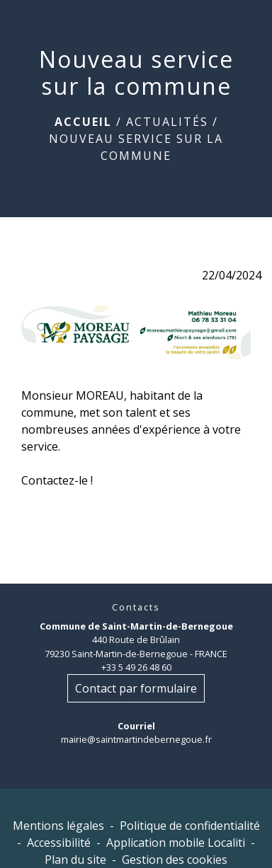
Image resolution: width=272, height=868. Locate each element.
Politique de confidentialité (190, 826)
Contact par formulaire (136, 688)
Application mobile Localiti (176, 843)
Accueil (83, 122)
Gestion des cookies (175, 860)
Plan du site (75, 860)
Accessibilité (59, 843)
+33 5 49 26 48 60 (136, 667)
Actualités (167, 122)
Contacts (136, 607)
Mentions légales (58, 826)
